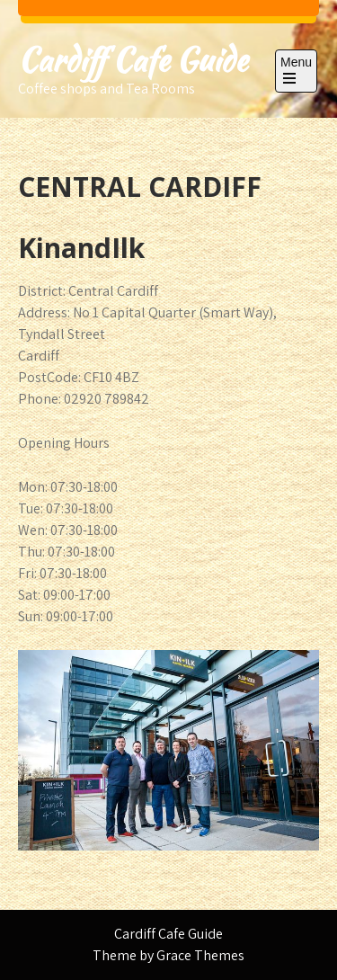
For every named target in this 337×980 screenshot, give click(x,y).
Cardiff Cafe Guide (133, 60)
